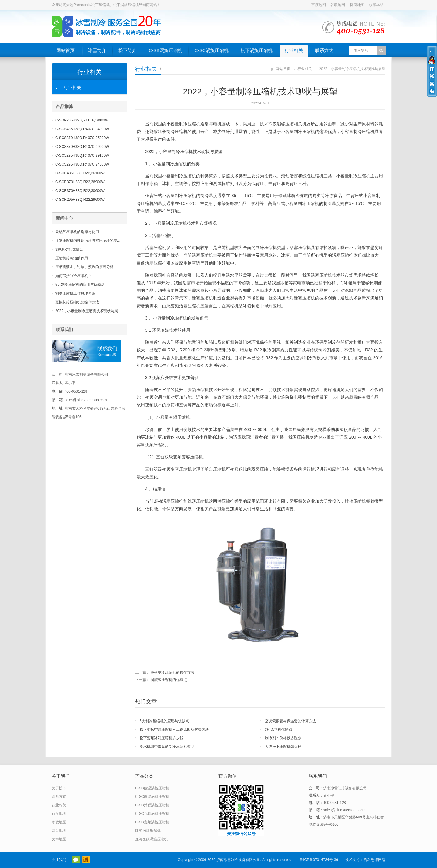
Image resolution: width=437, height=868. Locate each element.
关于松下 (59, 788)
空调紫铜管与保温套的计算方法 (290, 721)
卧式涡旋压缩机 (148, 831)
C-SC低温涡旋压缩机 (152, 797)
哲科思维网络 (374, 860)
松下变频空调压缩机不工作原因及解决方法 (174, 730)
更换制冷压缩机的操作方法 (172, 672)
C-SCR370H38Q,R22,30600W (80, 191)
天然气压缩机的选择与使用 (77, 232)
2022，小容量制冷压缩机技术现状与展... (88, 311)
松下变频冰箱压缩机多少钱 (161, 738)
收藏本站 (376, 5)
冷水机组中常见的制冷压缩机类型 (167, 747)
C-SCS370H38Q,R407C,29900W (82, 147)
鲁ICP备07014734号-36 (319, 860)
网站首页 (66, 50)
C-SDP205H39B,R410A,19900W (82, 120)
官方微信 (76, 860)
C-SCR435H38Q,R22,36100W (80, 173)
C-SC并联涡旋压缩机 (152, 814)
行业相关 (294, 50)
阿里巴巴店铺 (86, 860)
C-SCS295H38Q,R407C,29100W (82, 155)
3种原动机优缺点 (279, 730)
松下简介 (127, 50)
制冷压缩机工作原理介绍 (75, 293)
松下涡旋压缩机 (257, 50)
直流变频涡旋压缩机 (151, 839)
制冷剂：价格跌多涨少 (283, 738)
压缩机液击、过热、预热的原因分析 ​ (85, 267)
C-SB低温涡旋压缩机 (152, 788)
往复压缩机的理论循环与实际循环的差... (88, 241)
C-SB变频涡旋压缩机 (152, 822)
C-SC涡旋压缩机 (212, 50)
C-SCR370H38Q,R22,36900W (80, 182)
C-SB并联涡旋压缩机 (152, 805)
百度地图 (319, 5)
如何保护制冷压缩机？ (73, 276)
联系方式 (324, 50)
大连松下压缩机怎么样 (283, 747)
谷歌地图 (338, 5)
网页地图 (357, 5)
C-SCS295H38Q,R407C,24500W (82, 164)
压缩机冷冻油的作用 (72, 258)
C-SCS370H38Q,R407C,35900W (82, 138)
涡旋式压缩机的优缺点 (169, 680)
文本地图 (59, 839)
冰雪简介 (97, 50)
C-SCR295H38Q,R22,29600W (80, 200)
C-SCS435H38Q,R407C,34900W (82, 129)
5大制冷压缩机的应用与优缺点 (164, 721)
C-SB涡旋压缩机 (166, 50)
